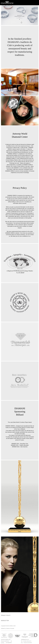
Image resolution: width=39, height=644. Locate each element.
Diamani (8, 3)
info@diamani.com (25, 640)
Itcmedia (12, 628)
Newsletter (5, 621)
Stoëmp (8, 628)
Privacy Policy (6, 615)
